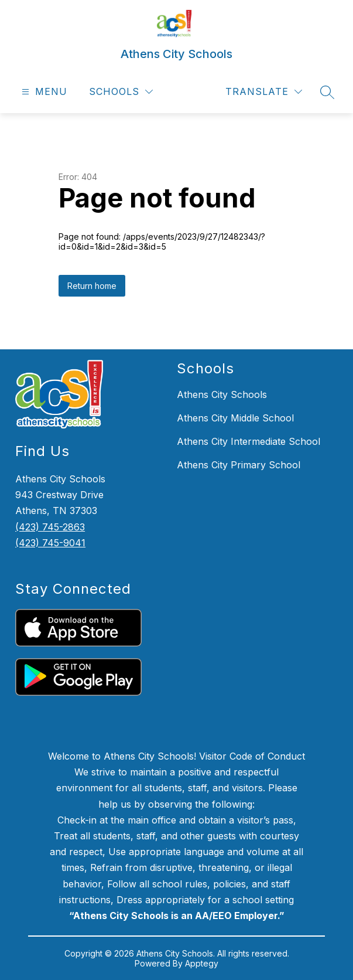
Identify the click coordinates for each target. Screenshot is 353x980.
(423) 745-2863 (50, 527)
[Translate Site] (264, 92)
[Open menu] (43, 92)
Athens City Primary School (239, 465)
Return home (92, 286)
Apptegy (202, 963)
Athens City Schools (222, 394)
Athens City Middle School (235, 418)
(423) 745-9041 (50, 543)
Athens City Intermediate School (249, 441)
